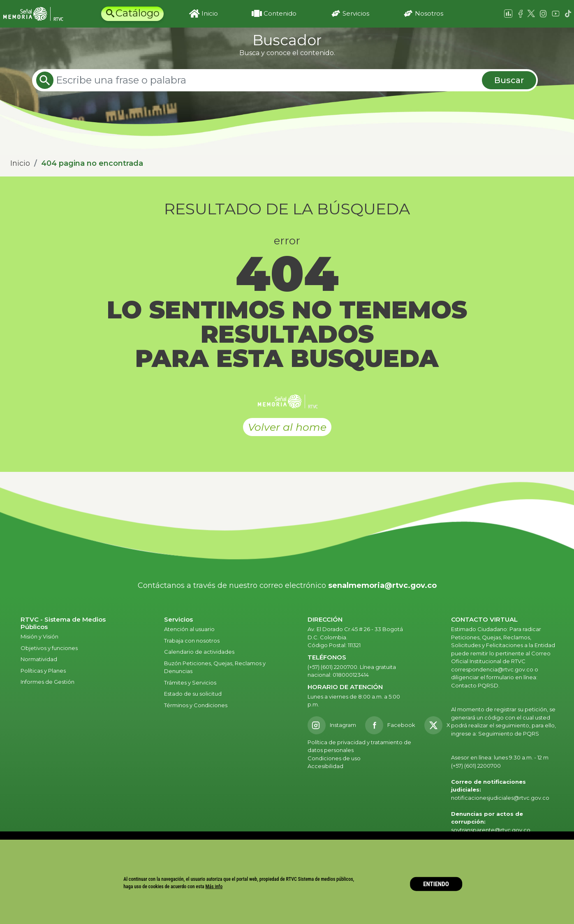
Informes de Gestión (47, 682)
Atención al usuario (190, 629)
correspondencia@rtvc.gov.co (492, 669)
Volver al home (287, 427)
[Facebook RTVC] (390, 725)
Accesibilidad (326, 766)
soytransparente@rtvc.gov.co (491, 830)
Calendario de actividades (199, 652)
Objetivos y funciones (49, 648)
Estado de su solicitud (193, 694)
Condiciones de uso (334, 758)
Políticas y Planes (43, 671)
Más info (214, 887)
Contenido (280, 13)
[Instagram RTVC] (332, 725)
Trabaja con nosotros (192, 641)
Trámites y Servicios (190, 683)
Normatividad (39, 659)
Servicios (356, 13)
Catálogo (138, 13)
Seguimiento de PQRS (509, 734)
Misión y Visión (39, 636)
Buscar (509, 80)
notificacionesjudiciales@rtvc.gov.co (500, 798)
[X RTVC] (440, 725)
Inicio (210, 13)
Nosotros (429, 13)
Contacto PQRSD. (475, 685)
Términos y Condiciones (196, 705)
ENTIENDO (436, 884)
